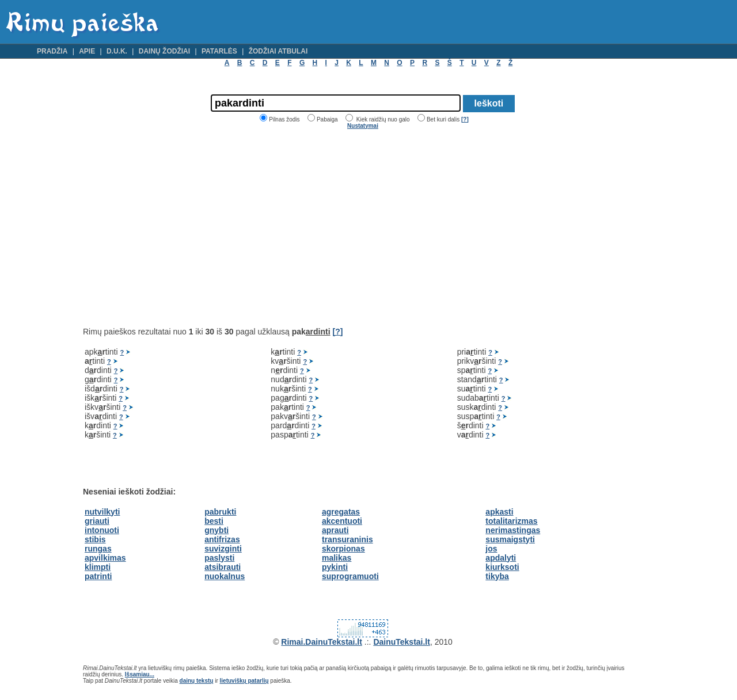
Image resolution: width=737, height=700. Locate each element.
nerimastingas (513, 530)
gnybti (216, 530)
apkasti (499, 512)
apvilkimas (105, 558)
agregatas (341, 512)
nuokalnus (225, 576)
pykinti (335, 567)
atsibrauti (223, 567)
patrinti (98, 576)
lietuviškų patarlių (244, 681)
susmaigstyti (510, 539)
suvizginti (223, 549)
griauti (97, 521)
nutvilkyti (102, 512)
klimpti (98, 567)
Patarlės (219, 51)
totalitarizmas (511, 521)
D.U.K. (117, 51)
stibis (95, 539)
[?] (465, 119)
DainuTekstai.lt (402, 642)
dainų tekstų (197, 681)
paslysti (219, 558)
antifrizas (222, 539)
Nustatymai (363, 126)
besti (214, 521)
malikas (337, 558)
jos (491, 549)
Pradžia (52, 51)
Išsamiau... (140, 674)
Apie (87, 51)
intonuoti (102, 530)
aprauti (335, 530)
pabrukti (220, 512)
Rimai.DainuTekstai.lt (322, 642)
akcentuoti (342, 521)
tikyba (497, 576)
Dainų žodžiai (164, 51)
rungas (98, 549)
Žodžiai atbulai (278, 51)
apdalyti (501, 558)
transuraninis (347, 539)
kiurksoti (502, 567)
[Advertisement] (180, 228)
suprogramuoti (350, 576)
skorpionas (343, 549)
